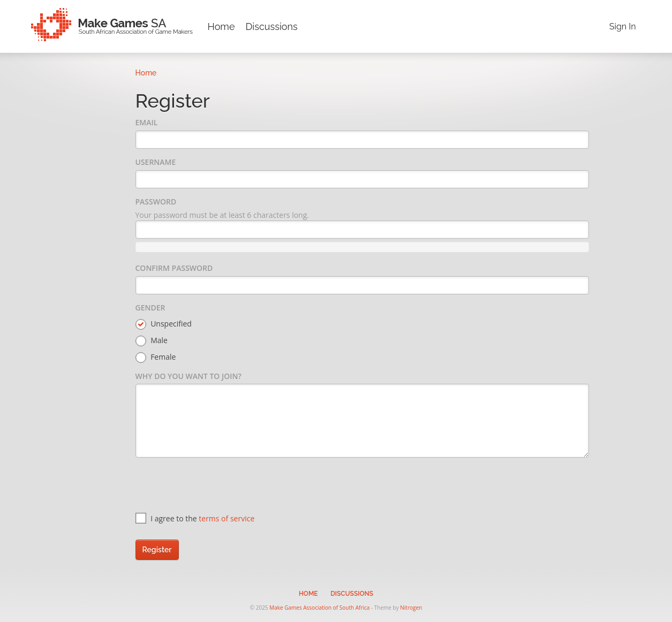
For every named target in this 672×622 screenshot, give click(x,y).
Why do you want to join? (188, 376)
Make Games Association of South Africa (319, 608)
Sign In (623, 26)
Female (156, 357)
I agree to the (195, 518)
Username (156, 162)
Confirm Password (174, 268)
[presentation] (217, 487)
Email (147, 122)
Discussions (271, 26)
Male (152, 341)
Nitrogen (411, 608)
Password (156, 202)
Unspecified (164, 324)
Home (221, 26)
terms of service (226, 518)
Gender (150, 308)
